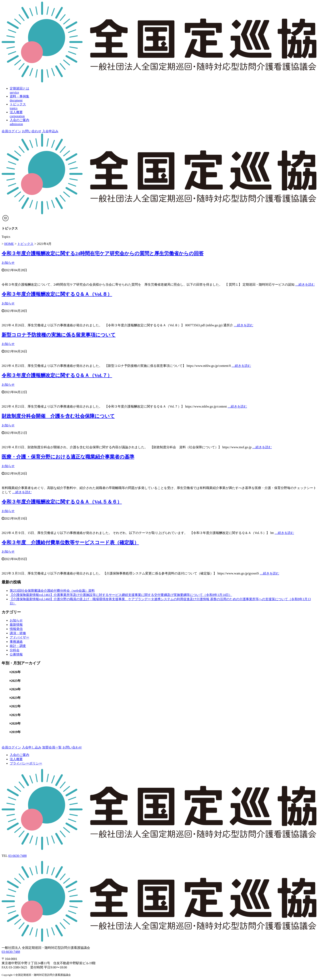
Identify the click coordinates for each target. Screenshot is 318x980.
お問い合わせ (32, 131)
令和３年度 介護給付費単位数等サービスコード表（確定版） (70, 542)
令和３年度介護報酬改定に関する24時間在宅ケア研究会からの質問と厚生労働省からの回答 (103, 253)
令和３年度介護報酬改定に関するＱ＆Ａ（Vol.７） (57, 375)
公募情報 (16, 654)
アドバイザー (19, 637)
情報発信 (16, 629)
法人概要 (16, 759)
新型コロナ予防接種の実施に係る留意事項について (59, 335)
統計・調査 (18, 646)
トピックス (25, 244)
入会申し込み (32, 747)
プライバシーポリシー (26, 763)
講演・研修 (18, 633)
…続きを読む (305, 284)
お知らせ (8, 263)
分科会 (15, 650)
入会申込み (50, 131)
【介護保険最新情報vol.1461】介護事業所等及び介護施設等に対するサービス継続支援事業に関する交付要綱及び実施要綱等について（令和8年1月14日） (121, 595)
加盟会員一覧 (52, 747)
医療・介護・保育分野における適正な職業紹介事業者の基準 (68, 457)
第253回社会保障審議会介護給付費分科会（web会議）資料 (52, 591)
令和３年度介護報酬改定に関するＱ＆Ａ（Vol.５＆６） (62, 502)
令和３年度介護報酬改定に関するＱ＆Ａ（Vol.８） (57, 294)
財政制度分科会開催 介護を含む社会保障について (58, 416)
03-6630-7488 (18, 856)
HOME (9, 244)
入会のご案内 (19, 755)
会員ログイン (11, 131)
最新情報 (16, 625)
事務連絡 (16, 642)
